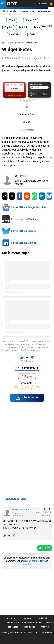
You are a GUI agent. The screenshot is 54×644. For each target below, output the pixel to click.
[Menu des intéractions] (50, 509)
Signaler (27, 376)
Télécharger (27, 398)
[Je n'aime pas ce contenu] (32, 358)
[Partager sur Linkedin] (42, 196)
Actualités (9, 11)
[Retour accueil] (14, 4)
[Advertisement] (27, 77)
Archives (45, 627)
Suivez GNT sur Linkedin (24, 243)
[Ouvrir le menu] (3, 4)
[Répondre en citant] (45, 509)
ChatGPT (14, 34)
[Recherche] (34, 4)
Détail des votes (27, 361)
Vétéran (18, 513)
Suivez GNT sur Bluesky (23, 231)
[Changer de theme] (51, 4)
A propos (11, 618)
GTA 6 (12, 20)
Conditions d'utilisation (15, 623)
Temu (37, 27)
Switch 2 (23, 27)
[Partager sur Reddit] (27, 196)
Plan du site (29, 627)
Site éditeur (27, 130)
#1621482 (46, 515)
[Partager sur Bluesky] (49, 196)
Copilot (8, 27)
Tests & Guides (27, 11)
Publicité (43, 618)
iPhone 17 (31, 20)
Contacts (27, 618)
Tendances (13, 627)
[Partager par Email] (5, 196)
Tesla (32, 34)
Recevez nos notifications (24, 219)
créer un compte (31, 561)
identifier (27, 564)
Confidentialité (35, 623)
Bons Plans (45, 11)
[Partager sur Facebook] (20, 196)
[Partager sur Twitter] (12, 196)
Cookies (48, 623)
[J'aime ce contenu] (22, 358)
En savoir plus (31, 350)
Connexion (43, 4)
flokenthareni (22, 510)
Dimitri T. (23, 176)
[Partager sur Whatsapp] (34, 196)
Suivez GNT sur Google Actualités (29, 207)
